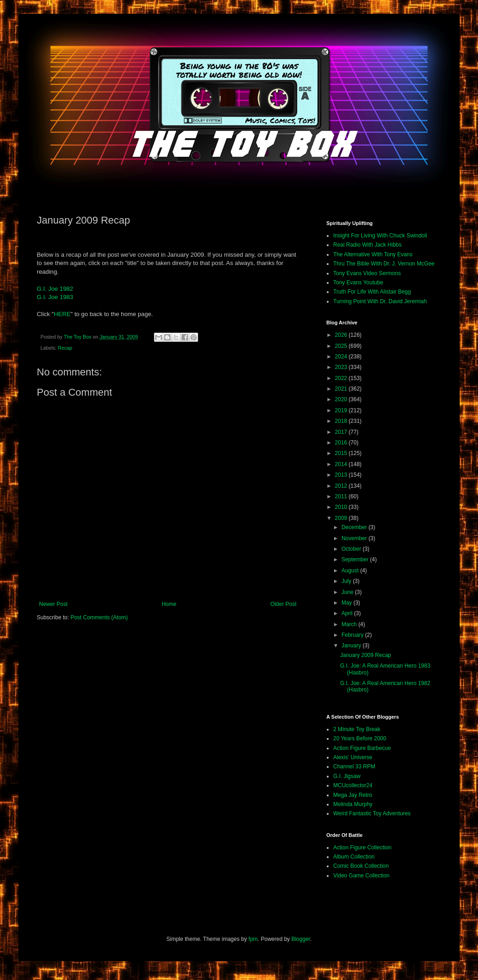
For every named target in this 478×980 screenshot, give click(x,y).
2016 (342, 443)
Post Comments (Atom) (99, 617)
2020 (342, 399)
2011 (342, 496)
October (352, 549)
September (356, 559)
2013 (342, 475)
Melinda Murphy (353, 804)
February (353, 635)
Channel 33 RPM (354, 767)
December (355, 527)
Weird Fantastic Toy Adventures (372, 813)
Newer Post (53, 604)
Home (169, 604)
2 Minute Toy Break (357, 729)
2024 (342, 357)
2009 (342, 518)
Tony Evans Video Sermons (367, 273)
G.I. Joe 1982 (55, 289)
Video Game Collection (361, 876)
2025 (342, 346)
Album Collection (354, 857)
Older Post (283, 604)
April (348, 613)
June (348, 592)
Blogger (301, 939)
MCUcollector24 (353, 785)
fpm (253, 939)
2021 (342, 389)
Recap (65, 348)
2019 (342, 410)
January (352, 646)
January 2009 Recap (366, 655)
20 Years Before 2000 (360, 738)
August (351, 571)
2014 (342, 464)
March (350, 624)
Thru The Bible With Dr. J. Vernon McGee (384, 264)
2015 (342, 453)
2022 (342, 378)
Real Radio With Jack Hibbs (367, 245)
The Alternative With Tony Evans (373, 254)
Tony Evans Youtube (358, 282)
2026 (342, 335)
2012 (342, 486)
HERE (62, 314)
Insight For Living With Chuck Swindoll (380, 236)
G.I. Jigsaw (347, 776)
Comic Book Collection (361, 866)
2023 (342, 367)
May (347, 603)
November (355, 538)
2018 (342, 421)
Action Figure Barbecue (362, 748)
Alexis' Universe (353, 757)
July (347, 581)
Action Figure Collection (362, 847)
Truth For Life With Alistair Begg (372, 292)
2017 (342, 432)
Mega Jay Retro (353, 795)
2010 (342, 507)
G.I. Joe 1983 (55, 297)
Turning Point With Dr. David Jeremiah (380, 301)
